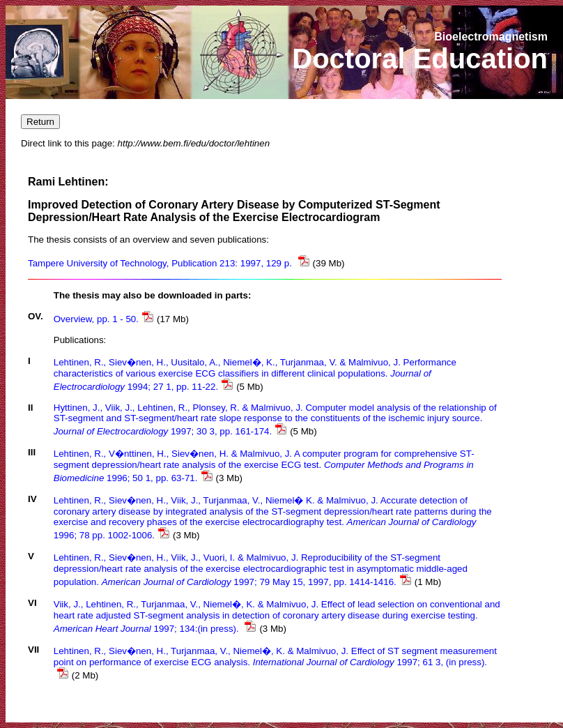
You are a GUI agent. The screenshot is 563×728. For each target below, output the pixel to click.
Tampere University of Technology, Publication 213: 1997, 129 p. (169, 263)
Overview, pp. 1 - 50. (103, 319)
